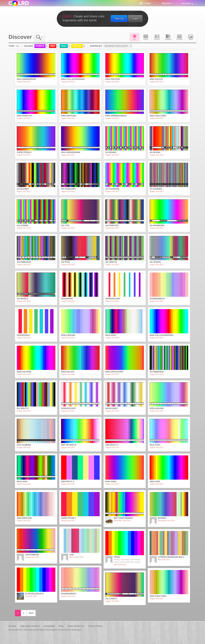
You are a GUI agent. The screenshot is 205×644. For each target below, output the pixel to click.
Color (146, 37)
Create (147, 3)
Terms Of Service (76, 626)
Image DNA (191, 37)
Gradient (168, 37)
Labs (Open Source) (30, 626)
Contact (12, 626)
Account (186, 3)
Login (135, 18)
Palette (157, 37)
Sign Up (119, 18)
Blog (61, 626)
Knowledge (49, 626)
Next (31, 613)
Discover (166, 3)
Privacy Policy (95, 626)
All (135, 37)
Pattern (180, 37)
